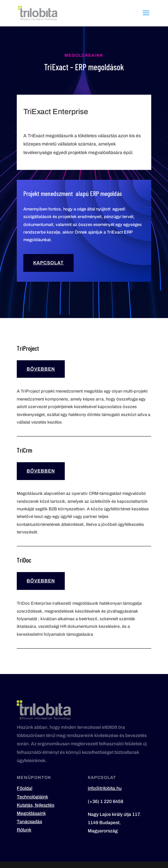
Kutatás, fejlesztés (36, 805)
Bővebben (41, 369)
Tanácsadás (29, 822)
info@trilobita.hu (105, 788)
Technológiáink (32, 797)
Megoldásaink (31, 813)
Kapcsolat (48, 263)
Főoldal (24, 788)
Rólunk (24, 830)
